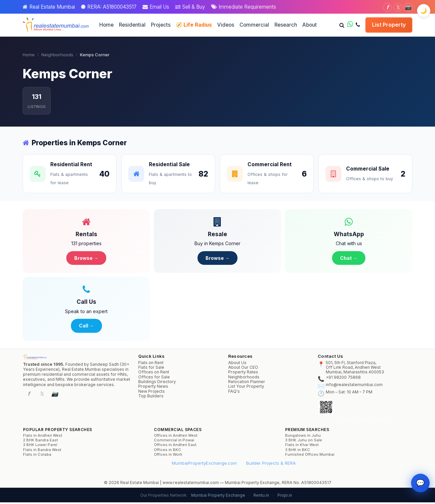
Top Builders (151, 398)
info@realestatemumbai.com (354, 386)
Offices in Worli (168, 456)
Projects (161, 25)
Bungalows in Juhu (303, 437)
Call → (86, 327)
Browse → (86, 258)
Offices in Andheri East (175, 447)
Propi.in (285, 497)
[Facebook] (387, 7)
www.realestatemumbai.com (191, 484)
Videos (226, 25)
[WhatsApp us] (350, 25)
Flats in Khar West (302, 447)
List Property (389, 25)
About (310, 25)
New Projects (152, 393)
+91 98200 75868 (343, 379)
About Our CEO (243, 369)
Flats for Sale (151, 369)
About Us (237, 364)
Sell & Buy (194, 7)
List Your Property (246, 388)
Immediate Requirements (247, 7)
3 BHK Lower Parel (40, 447)
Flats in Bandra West (42, 452)
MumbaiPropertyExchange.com (204, 464)
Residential (132, 25)
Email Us (159, 7)
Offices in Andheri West (176, 437)
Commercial (254, 25)
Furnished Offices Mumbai (310, 456)
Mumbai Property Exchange (218, 497)
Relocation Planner (247, 383)
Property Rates (243, 374)
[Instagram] (408, 7)
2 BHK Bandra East (40, 442)
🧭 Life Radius (194, 25)
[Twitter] (398, 7)
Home (106, 25)
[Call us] (358, 25)
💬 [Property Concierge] (420, 489)
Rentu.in (261, 497)
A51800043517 (316, 484)
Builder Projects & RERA (271, 464)
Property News (153, 388)
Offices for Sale (154, 379)
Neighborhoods (57, 55)
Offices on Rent (154, 374)
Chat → (349, 258)
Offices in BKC (168, 452)
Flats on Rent (151, 364)
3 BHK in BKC (298, 452)
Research (286, 25)
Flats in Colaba (37, 456)
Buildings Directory (157, 383)
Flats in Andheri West (43, 437)
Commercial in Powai (174, 442)
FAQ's (234, 393)
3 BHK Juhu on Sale (304, 442)
